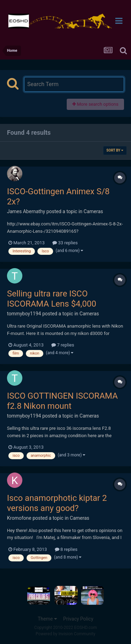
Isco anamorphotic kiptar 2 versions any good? (57, 503)
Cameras (93, 211)
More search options (95, 104)
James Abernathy (26, 211)
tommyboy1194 (24, 314)
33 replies (65, 243)
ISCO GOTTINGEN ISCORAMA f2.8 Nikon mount (62, 401)
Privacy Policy (78, 619)
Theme (47, 619)
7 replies (63, 345)
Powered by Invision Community (65, 634)
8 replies (66, 549)
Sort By (115, 150)
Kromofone (19, 518)
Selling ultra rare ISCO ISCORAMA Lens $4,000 (52, 299)
